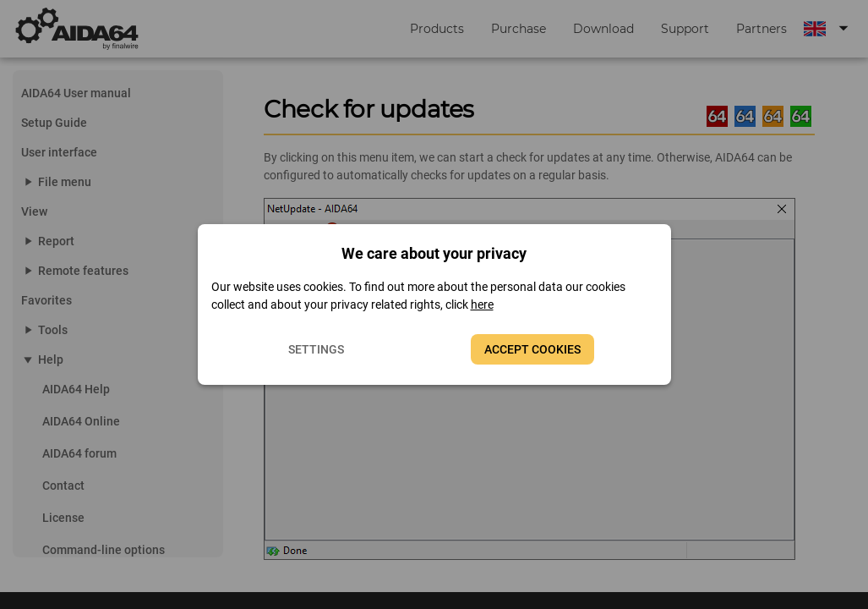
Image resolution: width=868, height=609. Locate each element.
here (482, 304)
